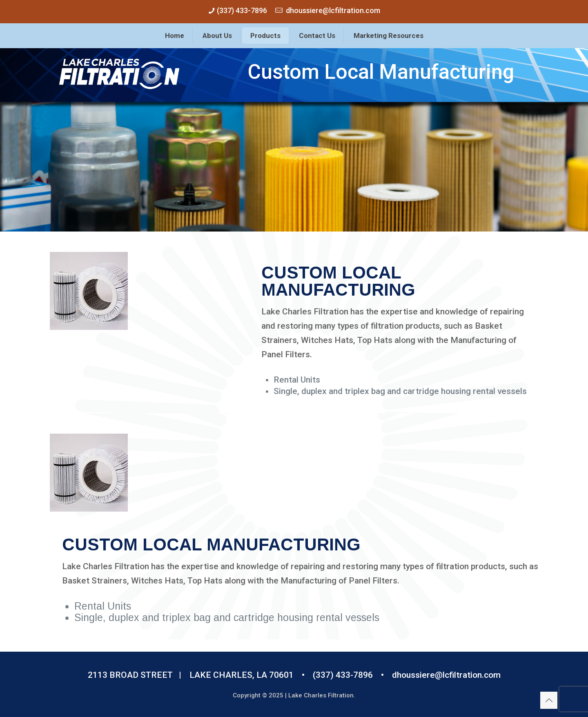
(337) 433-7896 (343, 675)
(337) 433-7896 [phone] (241, 10)
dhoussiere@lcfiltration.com (446, 675)
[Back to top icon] (549, 700)
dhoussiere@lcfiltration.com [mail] (333, 10)
